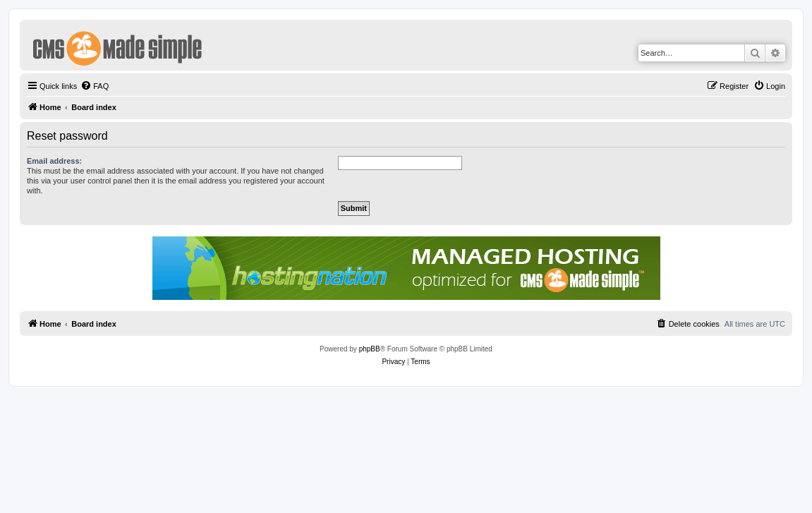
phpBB (370, 349)
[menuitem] (95, 86)
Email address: (54, 161)
